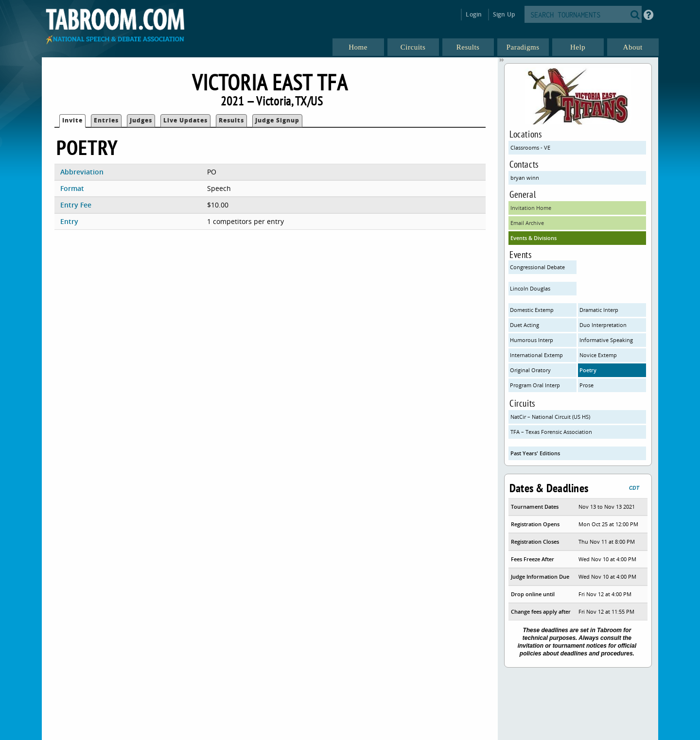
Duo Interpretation (603, 325)
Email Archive (527, 223)
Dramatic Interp (599, 310)
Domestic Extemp (532, 310)
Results (231, 120)
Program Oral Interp (535, 385)
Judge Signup (277, 120)
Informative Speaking (606, 340)
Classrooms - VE (530, 147)
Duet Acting (525, 325)
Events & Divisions (534, 238)
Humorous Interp (532, 340)
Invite (72, 120)
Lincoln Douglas (530, 288)
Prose (586, 385)
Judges (141, 120)
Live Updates (185, 120)
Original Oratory (530, 370)
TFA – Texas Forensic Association (551, 432)
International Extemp (536, 355)
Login (474, 14)
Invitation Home (531, 208)
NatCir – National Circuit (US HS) (550, 417)
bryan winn (525, 178)
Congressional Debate (537, 267)
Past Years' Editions (535, 453)
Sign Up (504, 14)
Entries (106, 120)
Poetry (588, 370)
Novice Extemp (598, 355)
